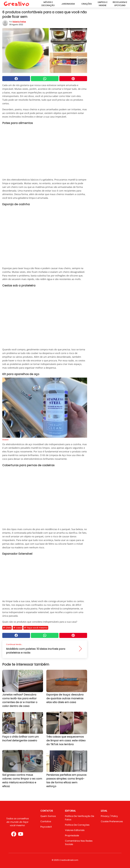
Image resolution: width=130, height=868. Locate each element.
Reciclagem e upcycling (120, 4)
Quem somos (48, 816)
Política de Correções (77, 825)
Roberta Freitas (19, 22)
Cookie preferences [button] (112, 821)
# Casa (18, 628)
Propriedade (72, 835)
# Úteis (7, 628)
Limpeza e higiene (103, 4)
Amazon (5, 439)
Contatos (46, 821)
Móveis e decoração (48, 4)
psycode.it (46, 827)
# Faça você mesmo (36, 628)
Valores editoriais (75, 830)
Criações (87, 4)
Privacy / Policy (109, 816)
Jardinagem (68, 4)
